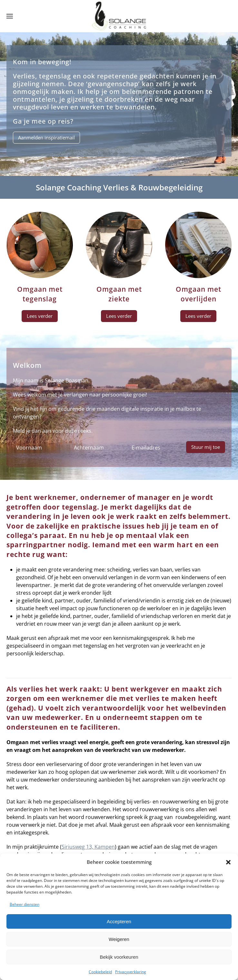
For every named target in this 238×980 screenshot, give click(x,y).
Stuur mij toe (206, 447)
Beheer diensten (25, 904)
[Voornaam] (39, 448)
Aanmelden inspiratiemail (46, 137)
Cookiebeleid (100, 972)
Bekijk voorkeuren (119, 957)
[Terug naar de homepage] (119, 16)
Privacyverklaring (131, 972)
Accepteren (119, 921)
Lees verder (40, 316)
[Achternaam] (96, 448)
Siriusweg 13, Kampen (88, 847)
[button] (228, 862)
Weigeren (119, 939)
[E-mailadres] (154, 448)
